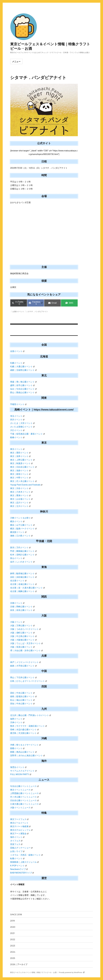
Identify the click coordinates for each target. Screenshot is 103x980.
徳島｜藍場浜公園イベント (23, 696)
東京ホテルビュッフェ (21, 830)
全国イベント (17, 351)
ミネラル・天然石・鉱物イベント (26, 855)
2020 (13, 927)
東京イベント (17, 449)
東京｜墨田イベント (20, 453)
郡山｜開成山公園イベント (23, 392)
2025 (13, 958)
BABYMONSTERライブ (22, 873)
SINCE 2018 (16, 915)
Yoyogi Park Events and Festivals (26, 485)
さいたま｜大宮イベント (22, 423)
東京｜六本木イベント (21, 492)
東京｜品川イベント (20, 503)
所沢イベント (17, 420)
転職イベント (17, 859)
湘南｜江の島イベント (21, 536)
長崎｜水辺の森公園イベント (24, 730)
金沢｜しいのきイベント (22, 562)
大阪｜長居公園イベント (22, 647)
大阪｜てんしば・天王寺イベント (26, 643)
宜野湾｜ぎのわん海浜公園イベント (27, 756)
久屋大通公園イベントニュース (25, 804)
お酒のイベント (18, 311)
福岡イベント (17, 719)
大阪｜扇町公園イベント (22, 633)
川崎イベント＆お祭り (21, 518)
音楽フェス (16, 844)
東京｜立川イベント (20, 506)
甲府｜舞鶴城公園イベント (23, 551)
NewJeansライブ (19, 869)
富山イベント (17, 558)
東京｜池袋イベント (20, 471)
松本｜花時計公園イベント (23, 555)
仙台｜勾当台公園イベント (23, 389)
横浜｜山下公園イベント (22, 525)
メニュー (16, 62)
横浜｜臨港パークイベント (23, 529)
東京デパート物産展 (20, 826)
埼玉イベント (17, 416)
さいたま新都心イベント (22, 427)
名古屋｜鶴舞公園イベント (23, 591)
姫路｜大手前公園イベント (23, 666)
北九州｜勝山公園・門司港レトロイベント (30, 715)
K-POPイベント (18, 866)
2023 (13, 946)
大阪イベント (17, 622)
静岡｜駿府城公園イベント (23, 574)
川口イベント (17, 430)
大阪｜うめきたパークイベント (25, 629)
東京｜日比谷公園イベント (23, 467)
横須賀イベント (18, 532)
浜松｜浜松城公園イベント (23, 577)
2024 (13, 952)
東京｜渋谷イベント (20, 488)
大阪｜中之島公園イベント (23, 636)
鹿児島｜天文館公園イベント (24, 733)
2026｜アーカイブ (19, 964)
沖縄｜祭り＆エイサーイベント (25, 745)
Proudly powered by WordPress (72, 972)
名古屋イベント (18, 581)
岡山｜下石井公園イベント (23, 677)
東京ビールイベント (19, 823)
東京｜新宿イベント (20, 474)
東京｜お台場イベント (21, 499)
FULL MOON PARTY (21, 774)
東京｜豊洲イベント (20, 495)
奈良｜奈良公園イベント (22, 610)
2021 (12, 933)
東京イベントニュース (21, 790)
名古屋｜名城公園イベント (23, 584)
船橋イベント (17, 437)
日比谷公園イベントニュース (24, 800)
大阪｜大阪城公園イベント (23, 640)
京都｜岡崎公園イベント (22, 607)
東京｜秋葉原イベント (21, 463)
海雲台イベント (18, 767)
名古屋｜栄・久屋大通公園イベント (27, 588)
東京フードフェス (19, 819)
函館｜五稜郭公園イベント (23, 370)
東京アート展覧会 (19, 834)
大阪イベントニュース (21, 808)
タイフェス (16, 841)
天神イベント (17, 722)
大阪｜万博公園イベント (22, 626)
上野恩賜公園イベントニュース (25, 793)
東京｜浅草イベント (20, 456)
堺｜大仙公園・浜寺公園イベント (26, 651)
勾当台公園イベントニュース (24, 786)
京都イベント (17, 603)
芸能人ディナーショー (21, 848)
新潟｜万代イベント (20, 548)
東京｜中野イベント (20, 478)
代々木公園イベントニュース (24, 797)
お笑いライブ (17, 851)
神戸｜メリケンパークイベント (25, 662)
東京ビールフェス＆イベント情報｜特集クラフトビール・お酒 (33, 972)
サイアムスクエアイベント (23, 771)
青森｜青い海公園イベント (23, 382)
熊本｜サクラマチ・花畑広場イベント (28, 726)
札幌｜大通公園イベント (22, 367)
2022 (13, 939)
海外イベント (17, 837)
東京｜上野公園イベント (22, 460)
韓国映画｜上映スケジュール (24, 862)
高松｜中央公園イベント (22, 693)
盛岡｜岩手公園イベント (22, 385)
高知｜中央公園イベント (22, 704)
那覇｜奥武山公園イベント (23, 752)
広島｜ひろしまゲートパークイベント (28, 681)
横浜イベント (17, 521)
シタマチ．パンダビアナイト (37, 311)
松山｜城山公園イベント (22, 700)
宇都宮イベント (18, 404)
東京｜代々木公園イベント (23, 481)
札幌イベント (17, 363)
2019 (12, 921)
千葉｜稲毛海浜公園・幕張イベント (27, 434)
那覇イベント (17, 748)
